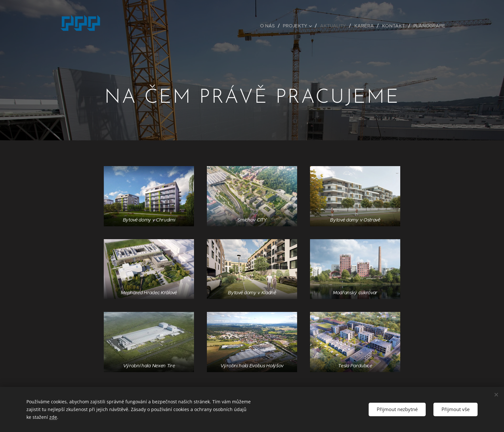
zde (53, 417)
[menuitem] (270, 26)
